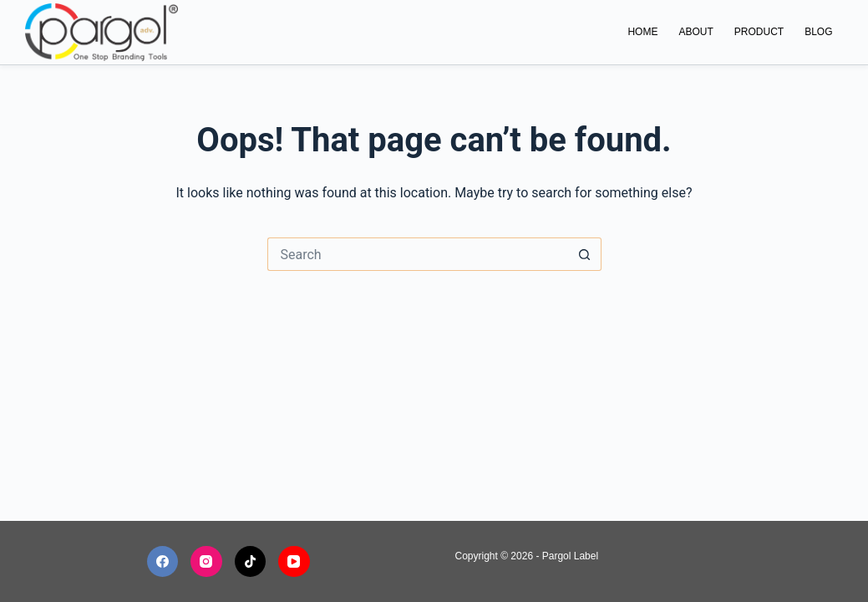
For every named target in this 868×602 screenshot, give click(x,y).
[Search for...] (418, 254)
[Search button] (585, 254)
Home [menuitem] (642, 32)
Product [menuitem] (759, 32)
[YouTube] (294, 562)
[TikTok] (251, 562)
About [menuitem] (695, 32)
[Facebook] (163, 562)
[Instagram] (206, 562)
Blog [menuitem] (818, 32)
